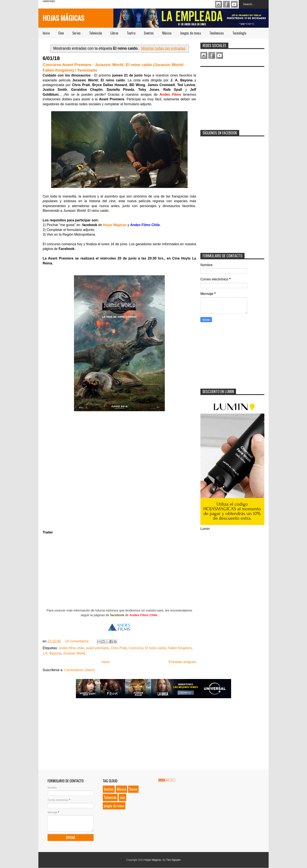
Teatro (131, 33)
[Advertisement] (232, 96)
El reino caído (155, 648)
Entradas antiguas (182, 662)
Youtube (234, 4)
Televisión (96, 33)
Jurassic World (74, 653)
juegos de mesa (114, 806)
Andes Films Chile (143, 615)
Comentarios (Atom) (79, 670)
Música (167, 33)
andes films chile (71, 648)
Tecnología (239, 33)
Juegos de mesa (190, 33)
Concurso (136, 648)
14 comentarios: (78, 641)
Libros (114, 33)
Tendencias (217, 33)
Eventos (149, 33)
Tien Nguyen (174, 860)
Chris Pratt (119, 648)
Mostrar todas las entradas (163, 48)
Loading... (119, 471)
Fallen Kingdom (180, 648)
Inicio (46, 33)
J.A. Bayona (52, 653)
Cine (61, 33)
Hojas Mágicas (63, 18)
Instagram (219, 4)
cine (122, 797)
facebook (117, 615)
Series (76, 33)
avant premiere (97, 648)
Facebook (226, 4)
